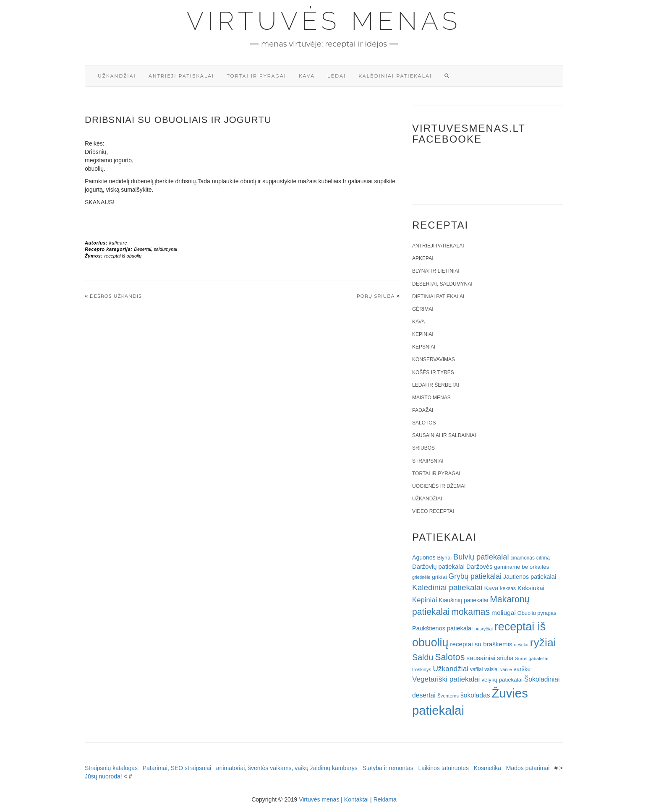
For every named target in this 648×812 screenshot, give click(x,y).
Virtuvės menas (324, 21)
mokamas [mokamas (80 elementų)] (470, 612)
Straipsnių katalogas (111, 768)
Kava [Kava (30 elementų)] (491, 588)
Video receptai (433, 511)
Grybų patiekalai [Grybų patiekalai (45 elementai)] (475, 576)
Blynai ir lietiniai (436, 271)
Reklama (385, 799)
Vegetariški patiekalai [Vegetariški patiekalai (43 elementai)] (446, 679)
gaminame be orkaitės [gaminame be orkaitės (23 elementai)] (521, 567)
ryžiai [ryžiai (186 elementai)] (543, 643)
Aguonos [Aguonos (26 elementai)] (424, 557)
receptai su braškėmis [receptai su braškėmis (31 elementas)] (481, 644)
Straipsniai (428, 461)
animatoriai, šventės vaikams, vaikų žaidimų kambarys (287, 768)
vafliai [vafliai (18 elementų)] (476, 669)
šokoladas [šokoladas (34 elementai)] (475, 695)
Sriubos (423, 448)
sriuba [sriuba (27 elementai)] (505, 658)
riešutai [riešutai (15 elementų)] (521, 645)
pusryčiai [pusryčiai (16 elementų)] (483, 629)
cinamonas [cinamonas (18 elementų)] (523, 558)
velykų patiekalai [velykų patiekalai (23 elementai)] (502, 680)
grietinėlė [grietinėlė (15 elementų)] (421, 577)
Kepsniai (424, 347)
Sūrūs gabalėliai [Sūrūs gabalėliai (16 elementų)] (532, 658)
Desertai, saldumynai (155, 249)
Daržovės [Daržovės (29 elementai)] (479, 567)
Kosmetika (487, 768)
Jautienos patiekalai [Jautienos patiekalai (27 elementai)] (530, 577)
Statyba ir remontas (388, 768)
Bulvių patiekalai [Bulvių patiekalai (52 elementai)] (481, 557)
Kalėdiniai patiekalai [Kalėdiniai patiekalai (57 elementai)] (447, 587)
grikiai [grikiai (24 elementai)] (439, 577)
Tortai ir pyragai (256, 76)
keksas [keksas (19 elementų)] (508, 588)
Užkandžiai (117, 76)
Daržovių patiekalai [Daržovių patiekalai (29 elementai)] (438, 567)
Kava (307, 76)
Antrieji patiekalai (182, 76)
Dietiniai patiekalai (438, 297)
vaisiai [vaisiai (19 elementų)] (491, 669)
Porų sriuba (376, 296)
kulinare (118, 243)
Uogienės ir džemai (439, 486)
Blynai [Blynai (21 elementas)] (444, 558)
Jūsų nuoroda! (103, 776)
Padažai (423, 410)
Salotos (424, 423)
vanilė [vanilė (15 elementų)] (506, 669)
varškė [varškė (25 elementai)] (522, 669)
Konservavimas (434, 359)
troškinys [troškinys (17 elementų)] (422, 669)
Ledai (337, 76)
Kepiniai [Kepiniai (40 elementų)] (425, 600)
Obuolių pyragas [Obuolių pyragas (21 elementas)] (537, 613)
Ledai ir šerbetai (436, 385)
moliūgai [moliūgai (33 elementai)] (504, 613)
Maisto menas (431, 398)
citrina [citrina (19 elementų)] (543, 558)
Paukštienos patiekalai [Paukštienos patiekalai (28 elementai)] (442, 628)
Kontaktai (356, 799)
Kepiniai (423, 334)
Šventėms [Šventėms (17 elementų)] (448, 696)
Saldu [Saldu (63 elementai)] (423, 657)
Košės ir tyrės (433, 372)
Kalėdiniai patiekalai (395, 76)
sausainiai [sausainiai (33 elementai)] (481, 658)
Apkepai (423, 258)
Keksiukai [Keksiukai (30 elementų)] (531, 588)
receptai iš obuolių (123, 256)
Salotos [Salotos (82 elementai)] (450, 657)
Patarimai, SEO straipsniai (177, 768)
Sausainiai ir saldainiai (444, 435)
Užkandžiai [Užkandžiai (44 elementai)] (451, 669)
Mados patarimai (528, 768)
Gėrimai (423, 309)
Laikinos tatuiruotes (443, 768)
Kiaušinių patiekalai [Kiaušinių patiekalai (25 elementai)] (463, 600)
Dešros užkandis (116, 296)
